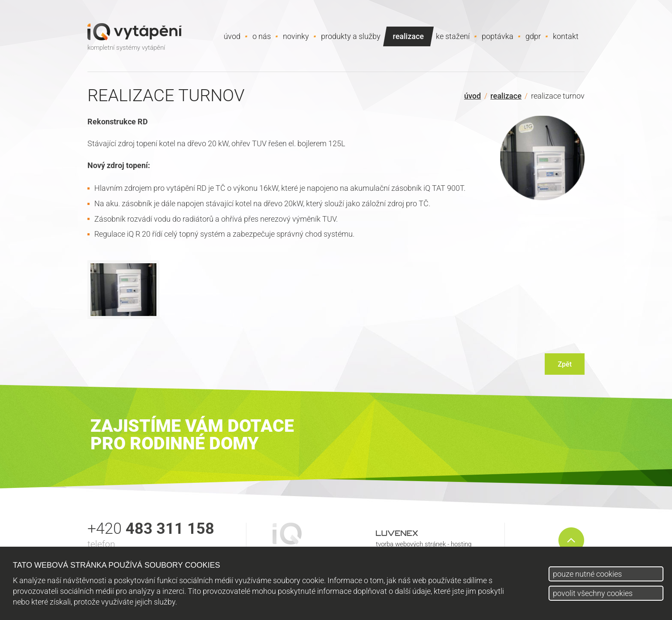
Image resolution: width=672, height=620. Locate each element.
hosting (461, 544)
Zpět (565, 364)
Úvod (472, 96)
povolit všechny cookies (593, 593)
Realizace (506, 96)
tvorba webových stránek (411, 544)
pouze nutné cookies (587, 574)
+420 (151, 529)
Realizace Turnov (558, 96)
